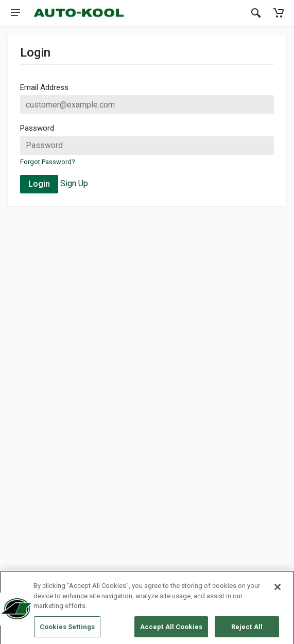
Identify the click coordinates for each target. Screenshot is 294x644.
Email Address (44, 87)
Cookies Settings (67, 629)
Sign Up (74, 183)
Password (37, 128)
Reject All (247, 629)
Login (39, 184)
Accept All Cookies (171, 629)
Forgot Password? (47, 162)
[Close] (278, 589)
